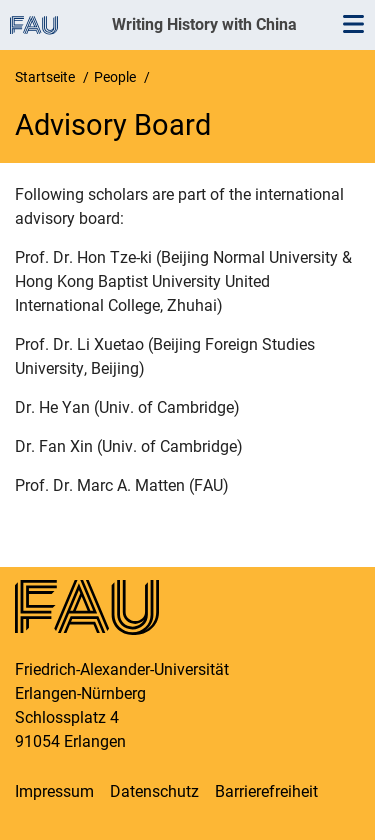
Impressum (54, 791)
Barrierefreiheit (266, 791)
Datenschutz (154, 791)
